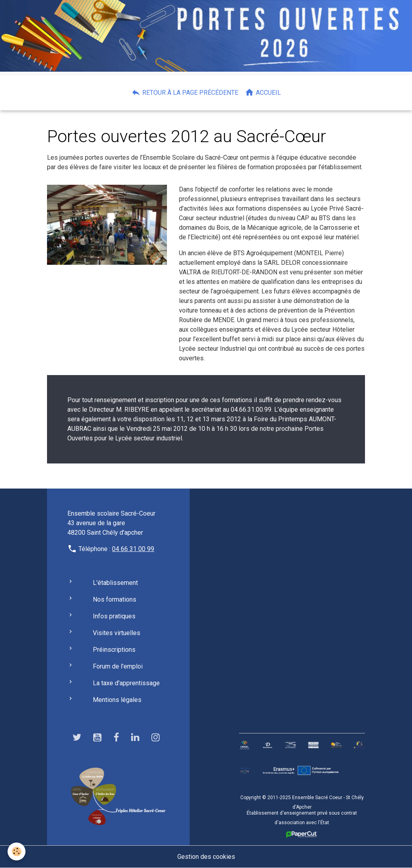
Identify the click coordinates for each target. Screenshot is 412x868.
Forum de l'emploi (118, 666)
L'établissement (115, 583)
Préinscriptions (114, 650)
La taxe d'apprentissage (126, 683)
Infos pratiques (114, 616)
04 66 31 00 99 (133, 549)
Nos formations (115, 599)
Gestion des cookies (206, 857)
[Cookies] (17, 851)
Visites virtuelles (117, 633)
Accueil (263, 92)
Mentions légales (117, 700)
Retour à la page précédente (185, 92)
